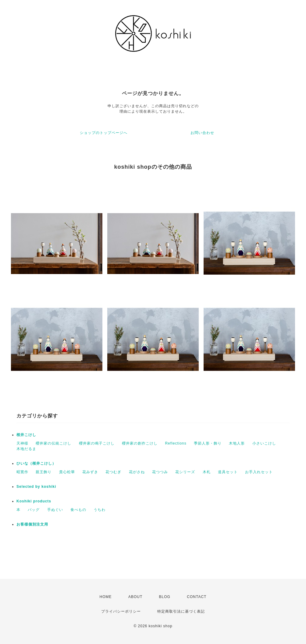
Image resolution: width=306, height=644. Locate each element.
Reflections (176, 443)
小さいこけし (264, 443)
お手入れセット (259, 472)
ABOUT (135, 597)
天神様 (22, 443)
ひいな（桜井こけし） (36, 463)
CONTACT (197, 597)
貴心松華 (67, 472)
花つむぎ (113, 472)
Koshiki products (34, 501)
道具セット (228, 472)
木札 (207, 472)
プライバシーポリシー (121, 611)
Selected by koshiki (36, 487)
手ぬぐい (55, 510)
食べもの (78, 510)
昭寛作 (22, 472)
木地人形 (237, 443)
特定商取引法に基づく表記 (181, 611)
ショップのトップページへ (104, 133)
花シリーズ (185, 472)
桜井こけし (26, 435)
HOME (106, 597)
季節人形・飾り (208, 443)
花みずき (90, 472)
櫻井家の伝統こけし (53, 443)
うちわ (100, 510)
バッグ (34, 510)
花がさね (137, 472)
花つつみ (160, 472)
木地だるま (26, 449)
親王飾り (44, 472)
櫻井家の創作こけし (140, 443)
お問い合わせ (202, 133)
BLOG (165, 597)
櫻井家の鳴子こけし (97, 443)
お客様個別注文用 (32, 524)
